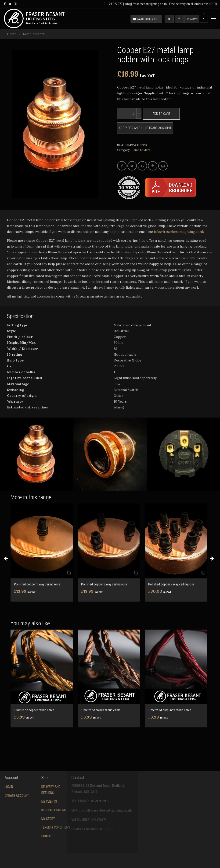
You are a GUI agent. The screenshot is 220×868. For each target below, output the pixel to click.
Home (12, 34)
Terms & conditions (36, 827)
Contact (28, 836)
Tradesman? (192, 19)
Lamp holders (34, 34)
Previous (6, 558)
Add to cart (161, 114)
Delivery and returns (31, 790)
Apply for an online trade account (145, 128)
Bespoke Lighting (34, 810)
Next (212, 558)
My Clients (30, 801)
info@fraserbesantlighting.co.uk (172, 232)
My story (29, 819)
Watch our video (146, 19)
